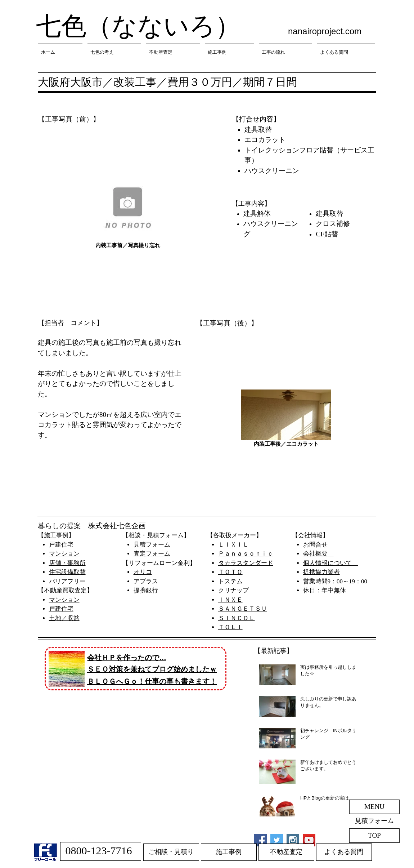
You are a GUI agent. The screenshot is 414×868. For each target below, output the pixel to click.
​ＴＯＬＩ (230, 627)
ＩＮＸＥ (230, 600)
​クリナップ (233, 590)
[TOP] (374, 836)
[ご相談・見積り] (171, 852)
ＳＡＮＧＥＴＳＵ (243, 609)
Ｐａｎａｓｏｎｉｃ (246, 554)
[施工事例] (229, 852)
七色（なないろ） (138, 26)
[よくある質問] (344, 852)
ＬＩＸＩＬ (233, 545)
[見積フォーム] (374, 821)
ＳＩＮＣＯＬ (237, 618)
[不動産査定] (286, 852)
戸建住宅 (61, 545)
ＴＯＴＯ (230, 572)
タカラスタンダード (246, 563)
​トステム (230, 581)
